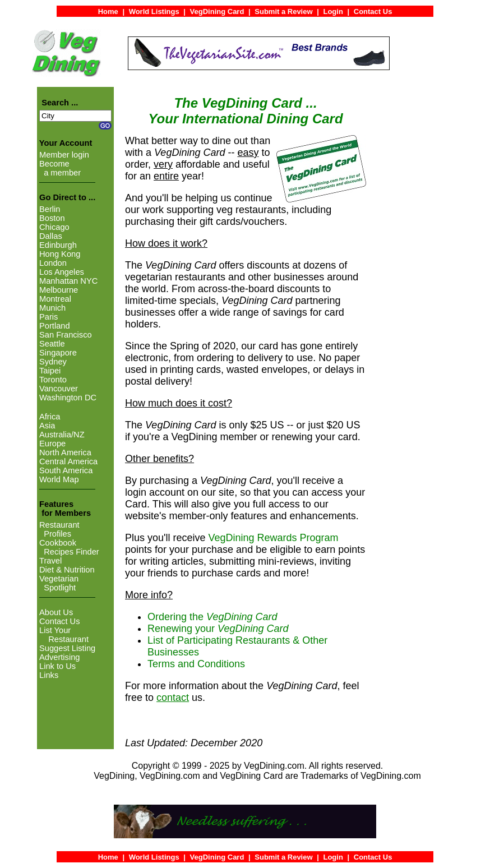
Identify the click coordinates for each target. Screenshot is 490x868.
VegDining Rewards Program (274, 538)
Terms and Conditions (196, 664)
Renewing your (218, 629)
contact (173, 698)
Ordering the (212, 617)
